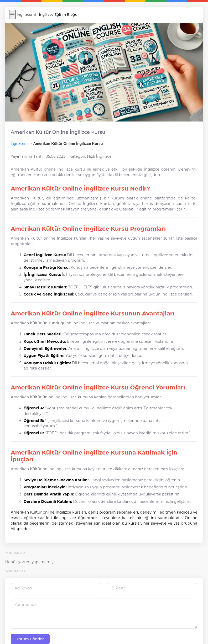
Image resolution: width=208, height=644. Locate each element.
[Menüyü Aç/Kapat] (14, 14)
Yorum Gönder (32, 622)
